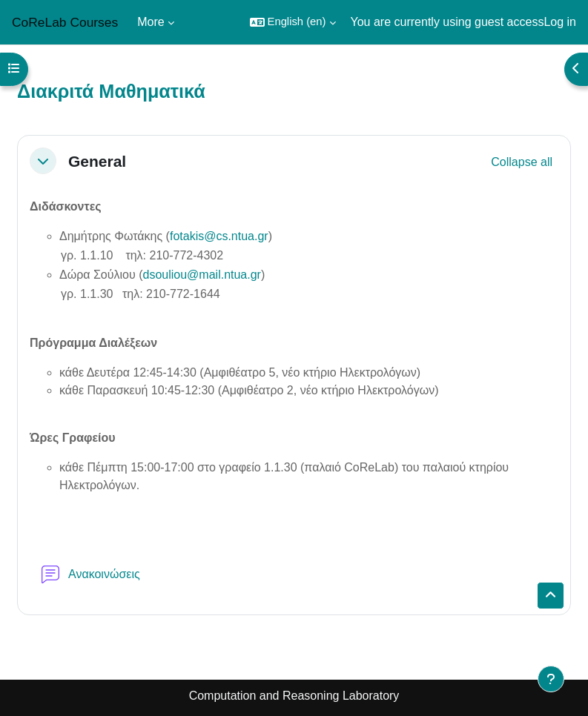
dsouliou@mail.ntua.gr (202, 275)
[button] (293, 22)
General (97, 161)
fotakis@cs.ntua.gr (219, 236)
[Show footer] (551, 679)
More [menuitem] (151, 22)
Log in (560, 22)
